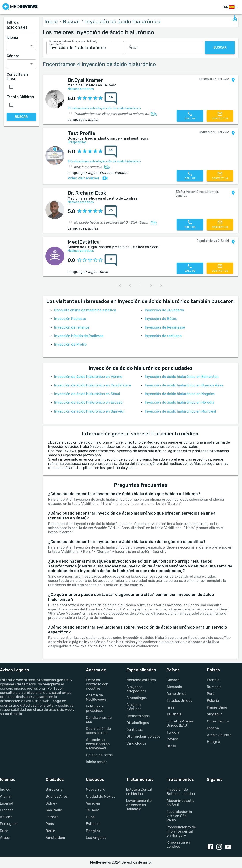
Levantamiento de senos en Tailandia (139, 805)
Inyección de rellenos (72, 327)
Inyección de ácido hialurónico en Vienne (88, 377)
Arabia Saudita (219, 735)
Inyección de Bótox (161, 319)
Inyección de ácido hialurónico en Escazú (88, 402)
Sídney (51, 803)
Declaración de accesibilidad (98, 731)
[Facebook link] (211, 847)
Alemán (6, 796)
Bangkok (93, 831)
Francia (213, 680)
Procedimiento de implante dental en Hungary (181, 831)
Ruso (4, 831)
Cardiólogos (136, 743)
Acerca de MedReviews (96, 697)
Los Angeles (96, 838)
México (172, 739)
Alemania (174, 687)
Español (6, 803)
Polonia (213, 701)
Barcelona (54, 789)
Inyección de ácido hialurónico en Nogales (180, 394)
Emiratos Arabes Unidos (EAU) (180, 723)
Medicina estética (141, 680)
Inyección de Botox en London (181, 791)
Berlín (51, 831)
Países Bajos (217, 707)
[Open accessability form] (235, 18)
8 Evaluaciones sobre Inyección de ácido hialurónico (104, 161)
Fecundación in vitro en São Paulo (179, 816)
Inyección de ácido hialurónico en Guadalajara (93, 385)
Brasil (171, 746)
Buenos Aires (57, 796)
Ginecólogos (137, 698)
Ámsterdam (55, 838)
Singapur (214, 714)
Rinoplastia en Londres (178, 844)
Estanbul (93, 824)
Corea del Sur (218, 721)
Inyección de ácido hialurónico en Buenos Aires (184, 385)
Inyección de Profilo (70, 344)
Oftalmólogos (138, 723)
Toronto (52, 817)
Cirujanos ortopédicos (136, 689)
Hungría (214, 742)
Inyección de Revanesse (165, 327)
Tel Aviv (92, 810)
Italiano (6, 817)
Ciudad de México (101, 796)
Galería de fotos (99, 755)
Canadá (173, 680)
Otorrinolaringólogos (141, 736)
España (213, 728)
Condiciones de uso (99, 720)
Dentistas (134, 730)
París (50, 824)
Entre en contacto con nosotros (97, 684)
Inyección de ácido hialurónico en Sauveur (89, 411)
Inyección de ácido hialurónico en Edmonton (182, 377)
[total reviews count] (111, 99)
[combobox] (85, 48)
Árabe (5, 838)
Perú (211, 694)
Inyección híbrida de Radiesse (79, 336)
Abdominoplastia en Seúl (180, 803)
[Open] (32, 46)
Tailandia (174, 714)
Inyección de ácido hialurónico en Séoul (87, 394)
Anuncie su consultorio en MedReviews (98, 744)
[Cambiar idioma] (232, 7)
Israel (171, 707)
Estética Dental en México (139, 791)
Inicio (51, 22)
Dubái (91, 817)
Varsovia (93, 803)
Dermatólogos (138, 716)
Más (154, 114)
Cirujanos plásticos (134, 707)
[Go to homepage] (20, 7)
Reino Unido (176, 694)
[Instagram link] (220, 847)
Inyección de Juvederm (164, 310)
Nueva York (95, 789)
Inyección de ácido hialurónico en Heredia (180, 402)
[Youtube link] (229, 847)
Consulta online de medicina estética (85, 310)
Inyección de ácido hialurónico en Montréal (180, 411)
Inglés (5, 789)
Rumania (214, 687)
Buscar (71, 22)
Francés (7, 810)
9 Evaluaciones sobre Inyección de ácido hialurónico (104, 108)
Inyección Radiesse (70, 319)
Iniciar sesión (97, 762)
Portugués (9, 824)
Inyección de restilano (163, 336)
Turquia (173, 732)
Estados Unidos (179, 701)
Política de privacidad (95, 708)
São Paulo (54, 810)
